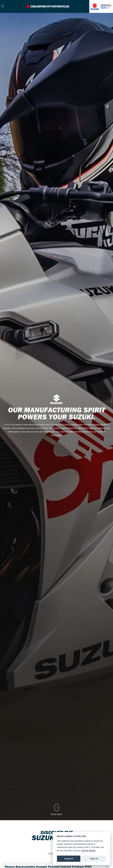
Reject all (94, 859)
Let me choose (88, 851)
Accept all (69, 859)
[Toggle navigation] (3, 6)
